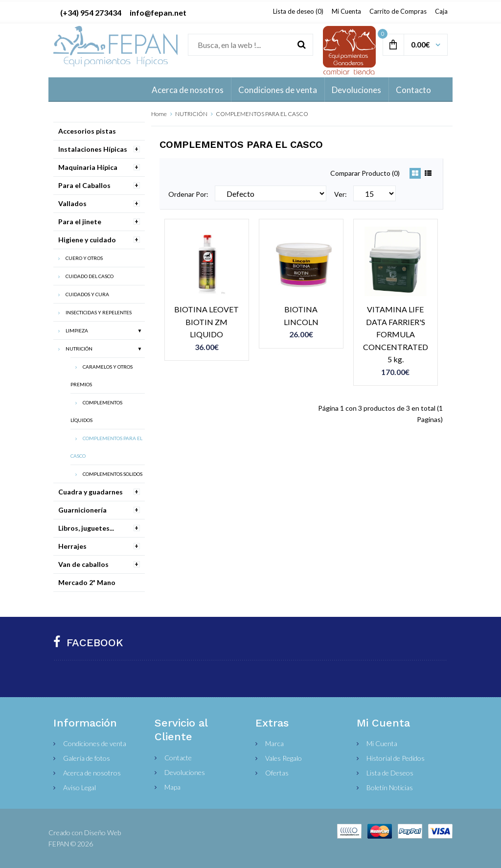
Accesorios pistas (87, 131)
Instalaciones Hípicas (93, 149)
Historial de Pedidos (396, 758)
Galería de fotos (87, 758)
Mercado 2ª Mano (87, 582)
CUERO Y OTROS (84, 258)
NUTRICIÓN (191, 114)
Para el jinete (80, 222)
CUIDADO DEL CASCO (90, 276)
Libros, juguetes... (86, 528)
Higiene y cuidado (87, 240)
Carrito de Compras (398, 11)
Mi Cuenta (346, 11)
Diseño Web (102, 833)
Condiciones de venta (95, 743)
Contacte (178, 758)
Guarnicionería (82, 510)
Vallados (72, 203)
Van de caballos (83, 564)
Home (159, 114)
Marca (274, 743)
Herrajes (72, 546)
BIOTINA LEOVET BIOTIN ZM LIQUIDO (206, 322)
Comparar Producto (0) (365, 173)
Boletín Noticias (390, 787)
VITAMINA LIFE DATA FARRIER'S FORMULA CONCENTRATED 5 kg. (396, 334)
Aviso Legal (80, 787)
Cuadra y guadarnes (91, 492)
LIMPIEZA (77, 330)
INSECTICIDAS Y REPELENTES (99, 312)
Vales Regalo (284, 758)
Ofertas (277, 773)
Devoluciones (185, 772)
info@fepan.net (158, 12)
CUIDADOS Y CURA (87, 294)
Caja (441, 11)
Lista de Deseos (390, 773)
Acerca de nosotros (92, 773)
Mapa (172, 787)
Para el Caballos (84, 185)
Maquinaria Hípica (88, 167)
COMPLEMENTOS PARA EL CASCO (262, 114)
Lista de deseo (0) (298, 11)
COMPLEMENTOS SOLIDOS (113, 474)
